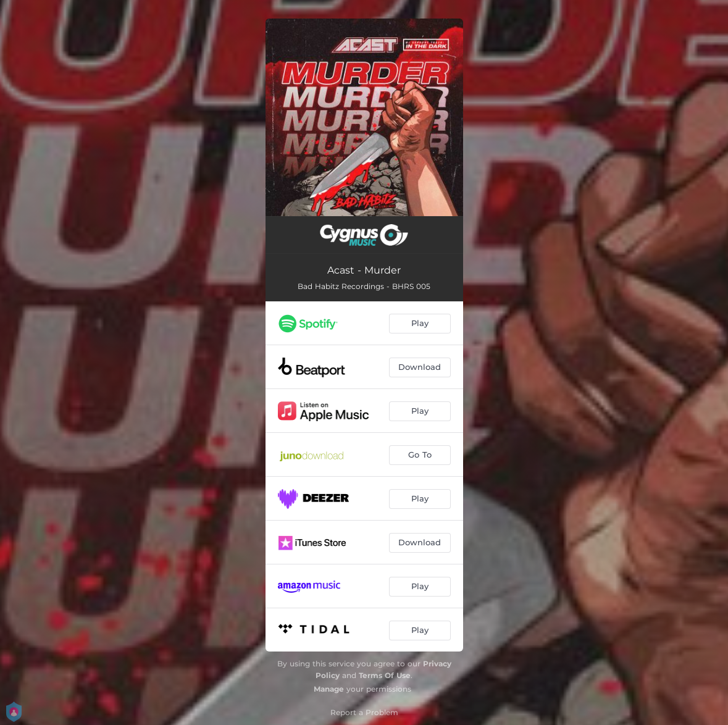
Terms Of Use (385, 675)
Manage (329, 689)
